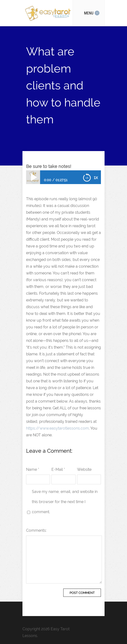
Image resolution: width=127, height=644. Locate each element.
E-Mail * (58, 469)
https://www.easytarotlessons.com (57, 428)
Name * (33, 469)
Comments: (36, 530)
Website (84, 469)
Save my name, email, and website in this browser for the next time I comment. (65, 502)
